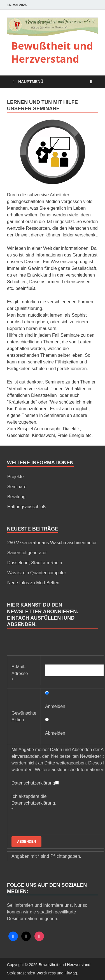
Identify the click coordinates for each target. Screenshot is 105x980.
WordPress (46, 973)
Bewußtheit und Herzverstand (52, 52)
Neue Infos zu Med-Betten (33, 583)
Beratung (16, 497)
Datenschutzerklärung (33, 783)
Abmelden (55, 733)
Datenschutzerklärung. (34, 803)
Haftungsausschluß (26, 507)
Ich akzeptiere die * (34, 803)
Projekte (16, 477)
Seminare (17, 487)
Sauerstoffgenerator (27, 553)
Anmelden (55, 706)
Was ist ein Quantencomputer (37, 573)
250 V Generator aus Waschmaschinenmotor (52, 543)
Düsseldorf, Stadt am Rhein (35, 563)
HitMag (71, 973)
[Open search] (91, 82)
